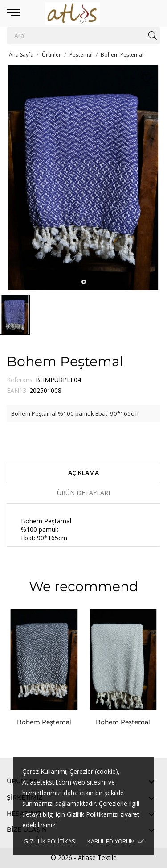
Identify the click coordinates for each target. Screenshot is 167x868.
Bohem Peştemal (44, 722)
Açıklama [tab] (83, 473)
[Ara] (83, 35)
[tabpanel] (83, 177)
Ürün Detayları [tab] (83, 493)
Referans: (20, 380)
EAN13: (17, 390)
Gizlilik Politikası (50, 841)
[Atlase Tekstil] (84, 13)
